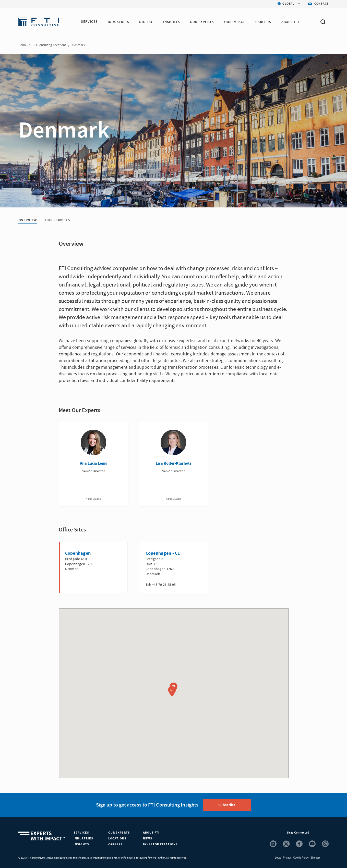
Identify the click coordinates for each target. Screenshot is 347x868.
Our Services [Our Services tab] (58, 220)
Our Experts (119, 832)
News (148, 838)
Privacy (287, 857)
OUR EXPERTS (202, 22)
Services (81, 832)
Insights (81, 844)
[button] (172, 691)
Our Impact (235, 22)
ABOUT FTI (291, 22)
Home (22, 45)
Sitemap (315, 857)
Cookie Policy (301, 857)
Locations (117, 838)
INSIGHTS (172, 22)
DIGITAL (146, 22)
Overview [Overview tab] (28, 220)
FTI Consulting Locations (49, 45)
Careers (115, 844)
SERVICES (89, 22)
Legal (278, 857)
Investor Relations (160, 844)
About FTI (151, 832)
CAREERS (264, 22)
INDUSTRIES (119, 22)
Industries (83, 838)
